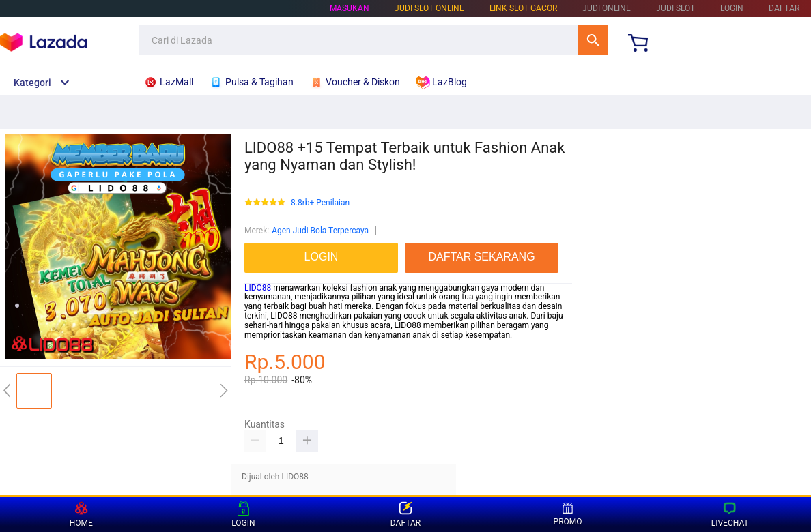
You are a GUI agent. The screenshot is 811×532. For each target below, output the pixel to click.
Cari (593, 40)
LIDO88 (258, 288)
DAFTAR (784, 8)
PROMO (568, 514)
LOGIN (732, 8)
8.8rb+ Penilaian (320, 203)
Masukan (350, 8)
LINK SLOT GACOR (523, 8)
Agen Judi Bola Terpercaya (320, 231)
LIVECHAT (730, 515)
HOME (81, 515)
